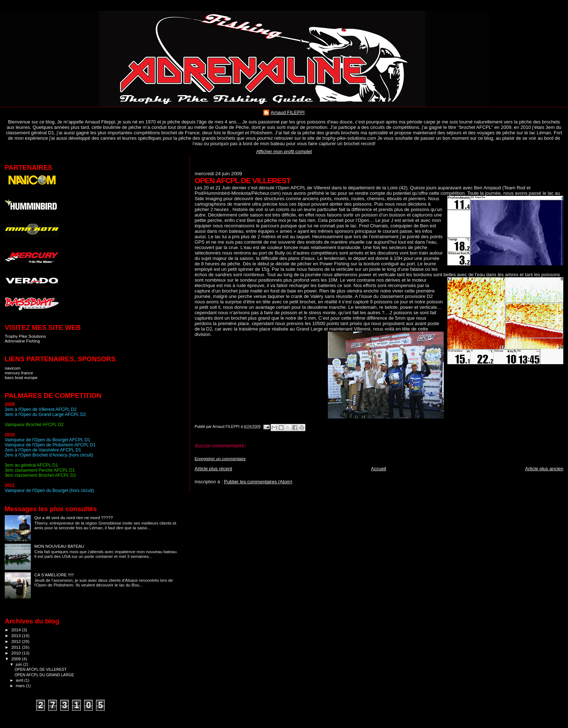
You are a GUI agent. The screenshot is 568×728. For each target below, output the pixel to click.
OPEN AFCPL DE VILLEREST (41, 669)
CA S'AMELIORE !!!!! (54, 575)
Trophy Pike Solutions (25, 336)
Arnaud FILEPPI (288, 112)
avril (20, 680)
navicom (13, 368)
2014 (16, 630)
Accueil (379, 469)
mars (21, 686)
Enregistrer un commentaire (220, 459)
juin (20, 664)
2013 (16, 636)
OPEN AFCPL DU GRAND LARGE (44, 675)
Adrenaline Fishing (22, 341)
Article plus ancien (544, 469)
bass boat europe (21, 377)
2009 (16, 659)
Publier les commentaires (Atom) (258, 482)
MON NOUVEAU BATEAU (59, 546)
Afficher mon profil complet (284, 152)
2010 (16, 653)
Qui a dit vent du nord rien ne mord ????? (74, 517)
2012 (16, 641)
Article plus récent (213, 469)
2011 (16, 647)
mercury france (19, 373)
